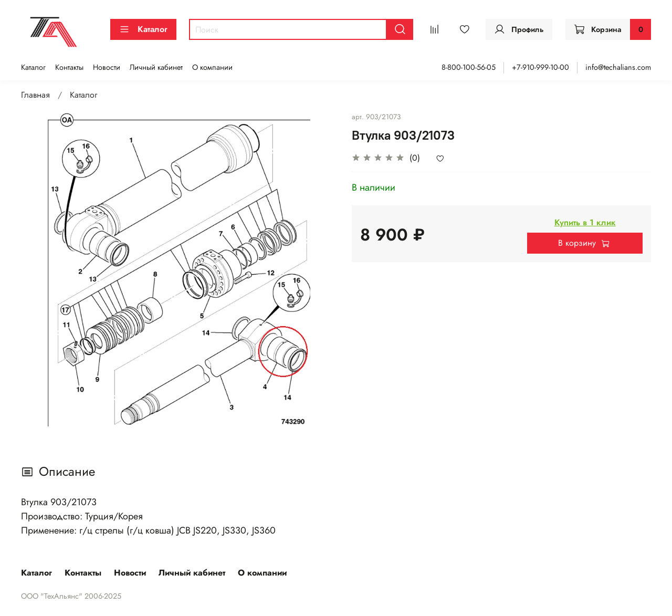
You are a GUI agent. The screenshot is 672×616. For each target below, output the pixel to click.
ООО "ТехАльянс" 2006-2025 (71, 596)
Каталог (143, 29)
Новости (107, 67)
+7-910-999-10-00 (540, 67)
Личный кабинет (156, 67)
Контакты (69, 67)
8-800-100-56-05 (469, 67)
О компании (212, 67)
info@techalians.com (618, 67)
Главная (35, 95)
